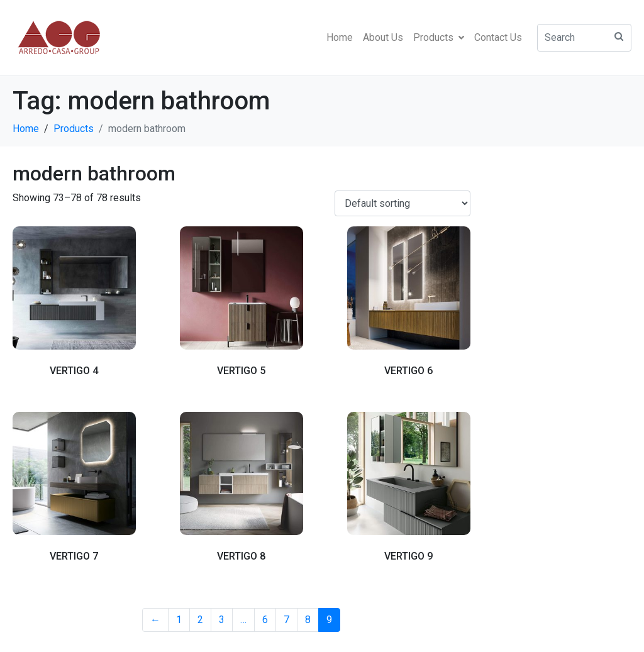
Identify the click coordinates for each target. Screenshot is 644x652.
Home (340, 37)
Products (439, 37)
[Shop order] (402, 203)
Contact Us (498, 37)
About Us (383, 37)
